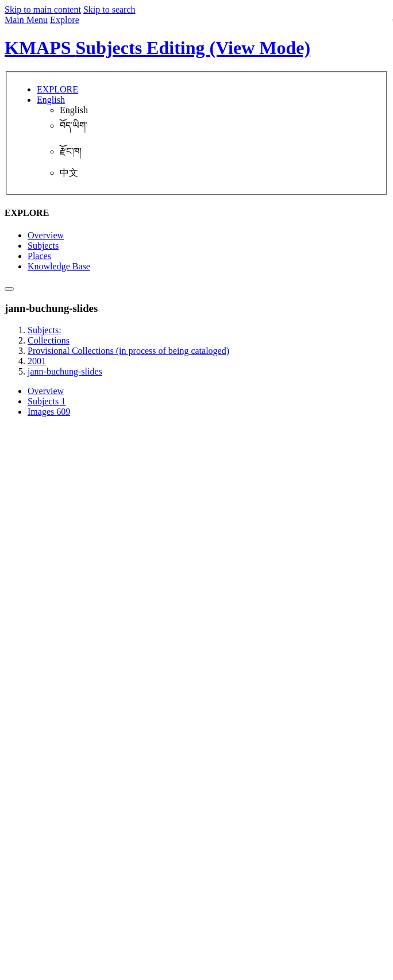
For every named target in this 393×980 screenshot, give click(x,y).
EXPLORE (57, 89)
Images (49, 412)
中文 (69, 173)
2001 (37, 361)
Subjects (43, 246)
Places (39, 256)
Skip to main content (43, 9)
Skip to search (109, 9)
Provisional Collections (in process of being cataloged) (128, 351)
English (74, 110)
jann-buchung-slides (65, 371)
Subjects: (45, 330)
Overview (46, 235)
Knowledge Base (59, 266)
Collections (49, 340)
